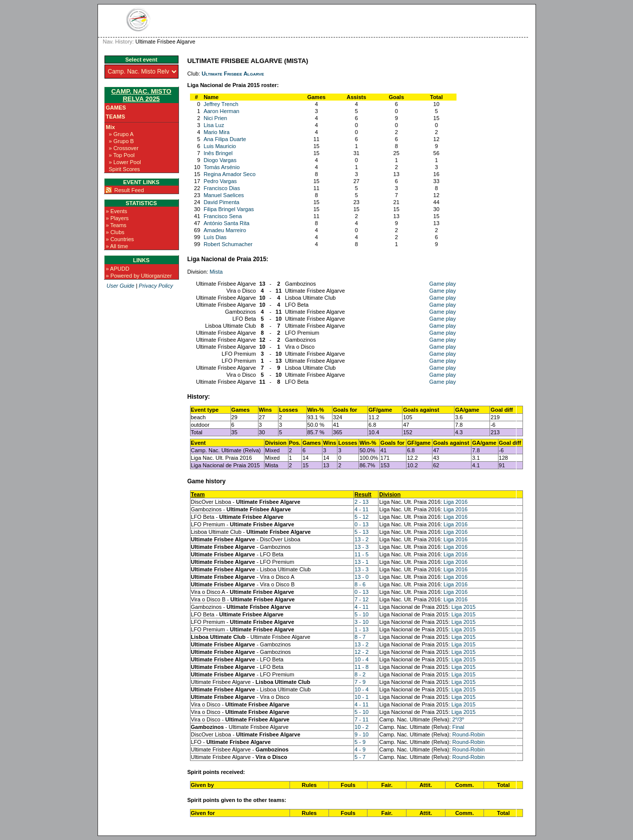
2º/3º (458, 719)
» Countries (120, 239)
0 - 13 (361, 524)
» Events (117, 211)
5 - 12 (361, 517)
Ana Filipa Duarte (225, 139)
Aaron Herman (221, 111)
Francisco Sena (222, 216)
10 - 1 (361, 697)
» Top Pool (122, 155)
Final (458, 727)
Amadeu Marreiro (225, 230)
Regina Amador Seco (229, 174)
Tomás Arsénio (221, 167)
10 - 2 (361, 727)
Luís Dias (215, 237)
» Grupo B (121, 141)
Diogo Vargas (220, 160)
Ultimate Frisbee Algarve (233, 74)
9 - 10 (361, 734)
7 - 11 (361, 719)
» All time (117, 246)
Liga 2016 (455, 502)
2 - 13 (361, 502)
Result (363, 494)
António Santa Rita (226, 223)
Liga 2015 (463, 607)
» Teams (116, 225)
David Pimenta (221, 202)
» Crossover (124, 148)
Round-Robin (469, 734)
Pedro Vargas (220, 181)
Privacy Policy (156, 286)
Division (390, 494)
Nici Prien (215, 118)
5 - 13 (361, 532)
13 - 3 (361, 547)
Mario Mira (216, 132)
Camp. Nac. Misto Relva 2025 (141, 95)
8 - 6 (360, 584)
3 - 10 (361, 622)
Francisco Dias (222, 188)
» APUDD (118, 269)
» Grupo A (121, 134)
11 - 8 (361, 667)
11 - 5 (361, 554)
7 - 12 (361, 599)
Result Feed (129, 190)
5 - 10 (361, 614)
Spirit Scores (124, 169)
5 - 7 (360, 757)
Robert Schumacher (228, 244)
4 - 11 (361, 509)
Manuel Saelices (224, 195)
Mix (110, 127)
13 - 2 (361, 539)
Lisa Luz (214, 125)
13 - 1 (361, 562)
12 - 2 (361, 652)
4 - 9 (360, 749)
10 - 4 (361, 659)
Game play (443, 284)
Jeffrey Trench (221, 104)
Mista (216, 272)
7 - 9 (360, 682)
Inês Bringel (218, 153)
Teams (116, 117)
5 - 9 (360, 742)
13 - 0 (361, 577)
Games (116, 108)
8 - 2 (360, 674)
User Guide (120, 286)
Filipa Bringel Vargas (229, 209)
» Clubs (115, 232)
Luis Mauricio (220, 146)
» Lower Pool (125, 162)
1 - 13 (361, 629)
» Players (117, 218)
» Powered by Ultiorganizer (139, 276)
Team (198, 494)
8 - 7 (360, 637)
